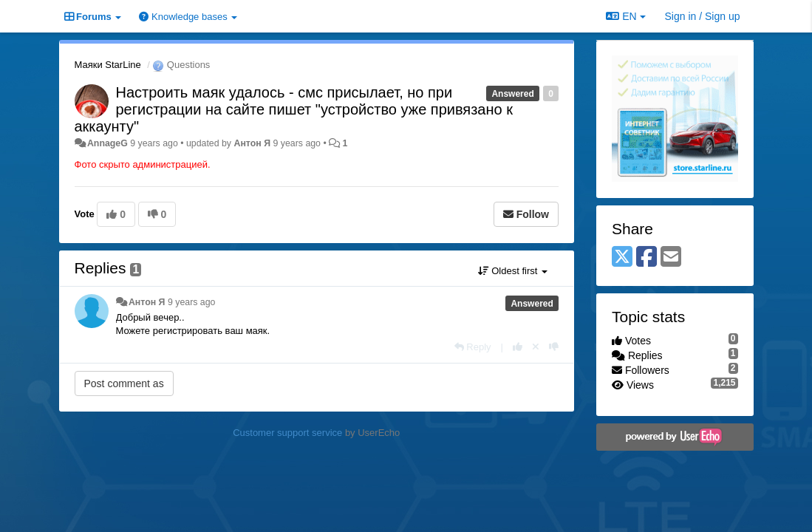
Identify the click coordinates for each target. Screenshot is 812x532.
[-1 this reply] (554, 347)
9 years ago (192, 302)
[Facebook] (646, 258)
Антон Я (252, 143)
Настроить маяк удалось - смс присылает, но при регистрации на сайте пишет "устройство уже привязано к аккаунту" (294, 109)
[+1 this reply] (518, 347)
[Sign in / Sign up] (703, 16)
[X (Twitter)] (622, 258)
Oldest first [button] (513, 271)
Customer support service (287, 433)
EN (625, 16)
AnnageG (108, 143)
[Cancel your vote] (536, 347)
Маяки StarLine (108, 65)
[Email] (671, 258)
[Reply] (473, 347)
